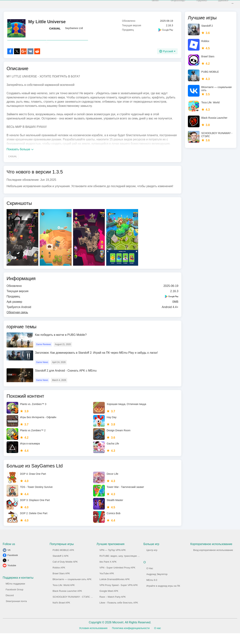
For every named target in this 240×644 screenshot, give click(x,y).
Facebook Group (14, 600)
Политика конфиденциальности (131, 639)
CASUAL (55, 31)
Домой (218, 5)
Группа (197, 5)
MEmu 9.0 (152, 591)
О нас (158, 639)
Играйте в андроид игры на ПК (163, 597)
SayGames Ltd (74, 31)
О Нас (150, 579)
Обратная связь (17, 323)
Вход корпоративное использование (213, 561)
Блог (151, 5)
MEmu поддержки (15, 594)
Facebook (13, 566)
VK (9, 561)
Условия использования (93, 639)
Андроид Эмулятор (157, 585)
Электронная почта (16, 612)
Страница (173, 5)
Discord (10, 606)
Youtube (12, 576)
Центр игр (152, 561)
